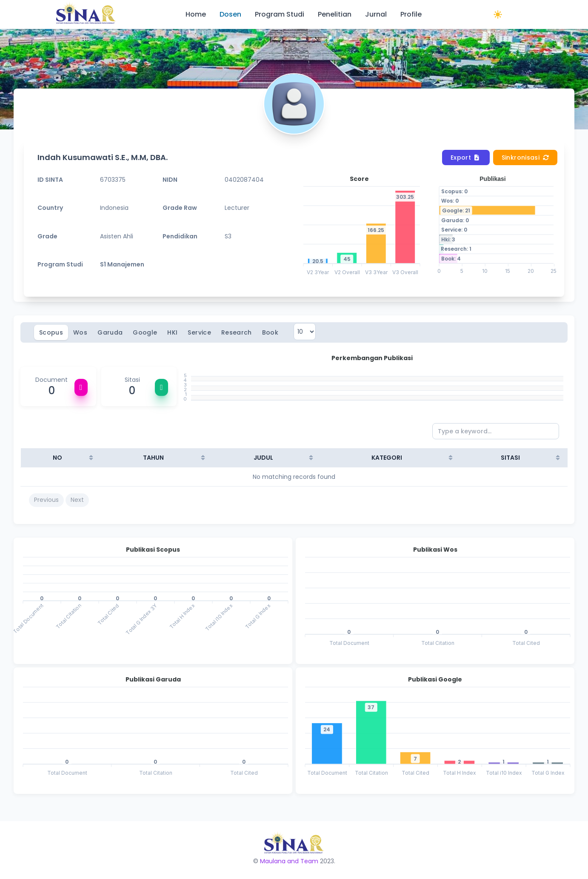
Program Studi (280, 14)
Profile (411, 14)
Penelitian (335, 14)
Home (196, 14)
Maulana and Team (289, 861)
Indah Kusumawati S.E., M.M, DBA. (103, 157)
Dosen (230, 14)
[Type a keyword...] (496, 431)
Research (237, 332)
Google (145, 332)
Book (270, 332)
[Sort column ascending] (91, 458)
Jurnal (376, 14)
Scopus (51, 332)
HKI (172, 332)
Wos (80, 332)
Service (199, 332)
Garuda (110, 332)
